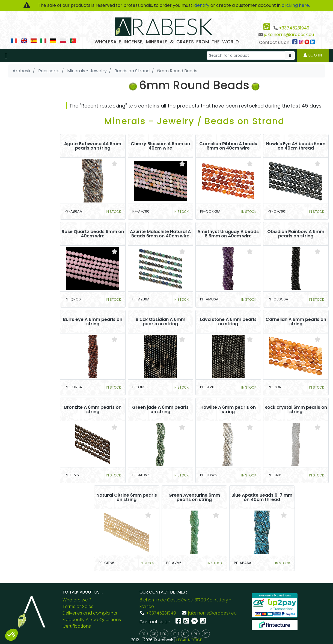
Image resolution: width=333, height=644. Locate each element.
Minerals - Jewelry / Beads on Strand (194, 121)
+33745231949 (294, 28)
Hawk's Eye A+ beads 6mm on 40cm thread (296, 146)
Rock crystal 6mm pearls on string (296, 410)
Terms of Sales (78, 606)
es (164, 634)
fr (144, 634)
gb (154, 634)
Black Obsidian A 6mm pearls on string (160, 322)
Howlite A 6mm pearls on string (228, 410)
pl (196, 634)
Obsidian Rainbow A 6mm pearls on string (296, 234)
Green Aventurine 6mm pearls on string (194, 497)
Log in (313, 55)
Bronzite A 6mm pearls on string (93, 410)
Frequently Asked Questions (92, 620)
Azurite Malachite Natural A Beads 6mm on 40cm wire (160, 234)
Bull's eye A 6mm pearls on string (93, 322)
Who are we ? (77, 600)
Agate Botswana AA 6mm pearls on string (93, 146)
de (185, 634)
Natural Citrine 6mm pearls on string (127, 497)
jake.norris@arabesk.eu (289, 35)
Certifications (77, 626)
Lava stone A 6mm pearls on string (228, 322)
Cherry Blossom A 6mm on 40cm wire (160, 146)
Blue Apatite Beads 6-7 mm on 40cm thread (262, 497)
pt (206, 634)
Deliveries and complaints (90, 613)
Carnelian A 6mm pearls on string (296, 322)
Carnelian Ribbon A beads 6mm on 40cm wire (228, 146)
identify (202, 5)
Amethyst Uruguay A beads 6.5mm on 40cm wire (228, 234)
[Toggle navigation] (6, 56)
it (175, 634)
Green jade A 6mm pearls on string (160, 410)
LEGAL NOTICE (189, 640)
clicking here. (296, 5)
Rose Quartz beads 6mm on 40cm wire (93, 234)
